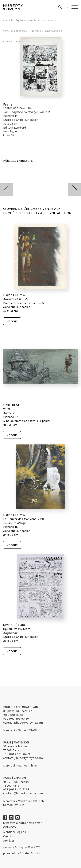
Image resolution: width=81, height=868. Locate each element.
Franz (8, 104)
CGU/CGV (10, 827)
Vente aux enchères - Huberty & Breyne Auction (32, 31)
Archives (9, 841)
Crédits (8, 836)
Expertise (21, 20)
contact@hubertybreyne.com (23, 723)
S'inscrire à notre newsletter (22, 823)
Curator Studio (30, 853)
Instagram (11, 817)
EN (66, 7)
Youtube (18, 817)
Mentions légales (15, 832)
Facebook (5, 817)
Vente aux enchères (42, 20)
